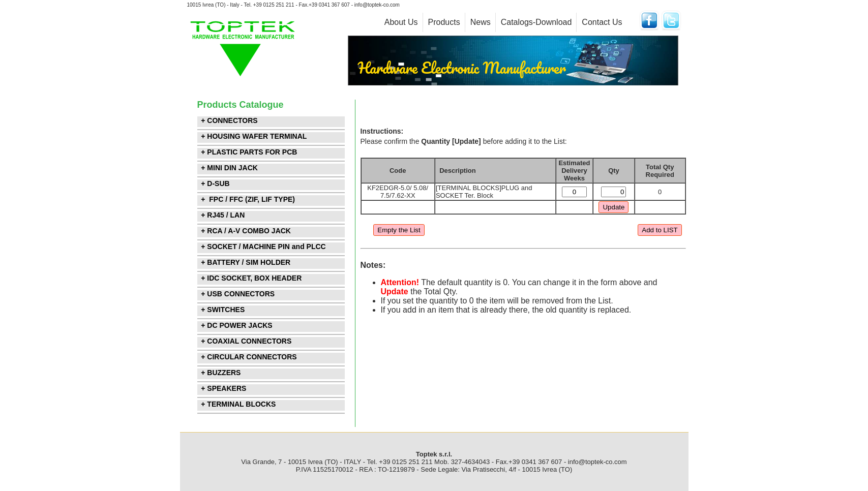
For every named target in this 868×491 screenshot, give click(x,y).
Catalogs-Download (536, 22)
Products (444, 22)
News (481, 22)
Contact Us (602, 22)
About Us (401, 22)
